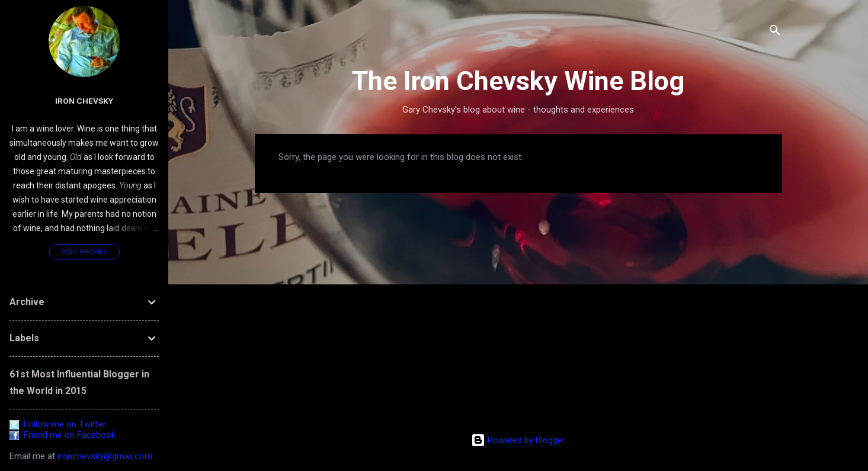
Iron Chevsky (84, 101)
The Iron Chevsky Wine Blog (518, 81)
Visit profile (84, 252)
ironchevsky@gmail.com (105, 456)
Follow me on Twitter (58, 424)
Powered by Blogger (518, 440)
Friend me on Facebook (63, 435)
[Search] (775, 32)
